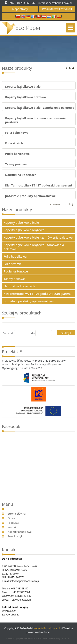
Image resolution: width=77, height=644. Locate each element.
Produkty (13, 523)
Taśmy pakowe (16, 164)
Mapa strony (20, 9)
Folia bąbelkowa (17, 133)
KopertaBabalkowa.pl (47, 628)
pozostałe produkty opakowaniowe (30, 196)
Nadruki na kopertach (21, 175)
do (33, 333)
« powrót (55, 204)
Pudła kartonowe (17, 154)
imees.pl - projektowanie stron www (24, 638)
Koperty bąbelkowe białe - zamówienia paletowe (40, 108)
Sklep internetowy (57, 638)
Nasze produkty (17, 210)
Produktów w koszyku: (57, 9)
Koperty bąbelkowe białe (23, 87)
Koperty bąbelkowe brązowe (25, 97)
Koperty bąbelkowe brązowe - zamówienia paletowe (34, 247)
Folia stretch (14, 143)
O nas (11, 518)
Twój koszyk (15, 536)
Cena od (8, 333)
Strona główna (17, 514)
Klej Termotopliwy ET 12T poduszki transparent (39, 185)
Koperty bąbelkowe (20, 532)
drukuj (69, 204)
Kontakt (13, 527)
